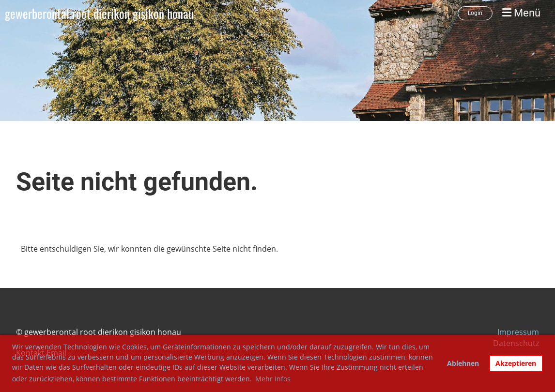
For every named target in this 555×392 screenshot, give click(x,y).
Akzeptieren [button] (516, 363)
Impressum (518, 332)
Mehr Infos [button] (273, 379)
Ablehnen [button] (463, 363)
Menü (521, 13)
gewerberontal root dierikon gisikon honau (99, 13)
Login (475, 13)
